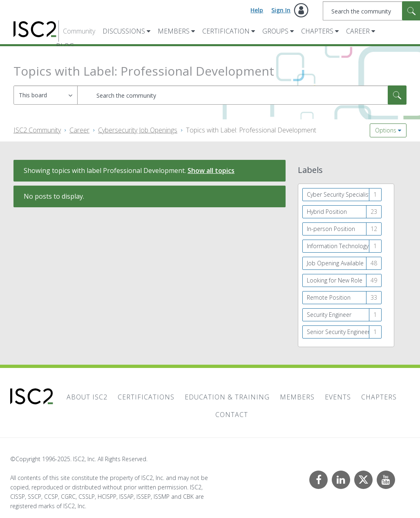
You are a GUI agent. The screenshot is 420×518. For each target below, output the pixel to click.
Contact (232, 415)
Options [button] (386, 130)
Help (257, 10)
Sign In (281, 10)
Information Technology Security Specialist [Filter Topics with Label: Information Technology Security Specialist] (344, 246)
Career (358, 31)
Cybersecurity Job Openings (138, 130)
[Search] (242, 95)
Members (174, 31)
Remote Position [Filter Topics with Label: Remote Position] (329, 297)
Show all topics (211, 170)
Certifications (146, 397)
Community (79, 31)
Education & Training (227, 397)
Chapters (317, 31)
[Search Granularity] (46, 95)
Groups (275, 31)
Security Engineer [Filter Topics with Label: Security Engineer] (329, 315)
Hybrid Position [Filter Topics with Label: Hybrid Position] (327, 212)
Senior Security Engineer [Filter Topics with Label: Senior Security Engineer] (338, 332)
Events (338, 397)
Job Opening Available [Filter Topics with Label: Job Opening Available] (335, 263)
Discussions (124, 31)
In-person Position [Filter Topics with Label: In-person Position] (331, 229)
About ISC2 (87, 397)
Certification (226, 31)
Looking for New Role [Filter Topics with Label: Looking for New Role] (335, 280)
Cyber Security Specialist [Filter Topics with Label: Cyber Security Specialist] (339, 194)
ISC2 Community (37, 130)
